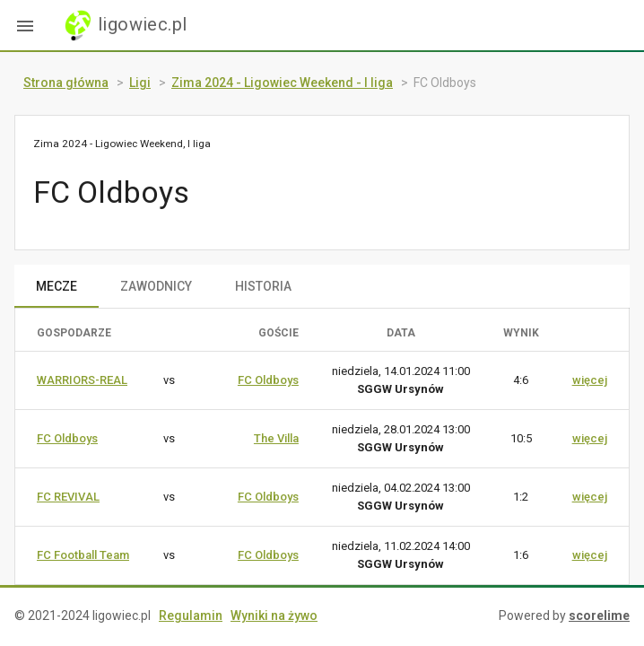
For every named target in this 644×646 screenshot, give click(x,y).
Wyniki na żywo (274, 615)
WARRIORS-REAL (82, 380)
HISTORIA (263, 286)
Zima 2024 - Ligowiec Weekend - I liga (282, 83)
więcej (590, 380)
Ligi (140, 83)
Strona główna (66, 83)
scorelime (599, 615)
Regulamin (191, 615)
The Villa (276, 438)
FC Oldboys (268, 380)
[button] (25, 25)
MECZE (57, 286)
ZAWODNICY (156, 286)
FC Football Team (83, 555)
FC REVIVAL (68, 497)
